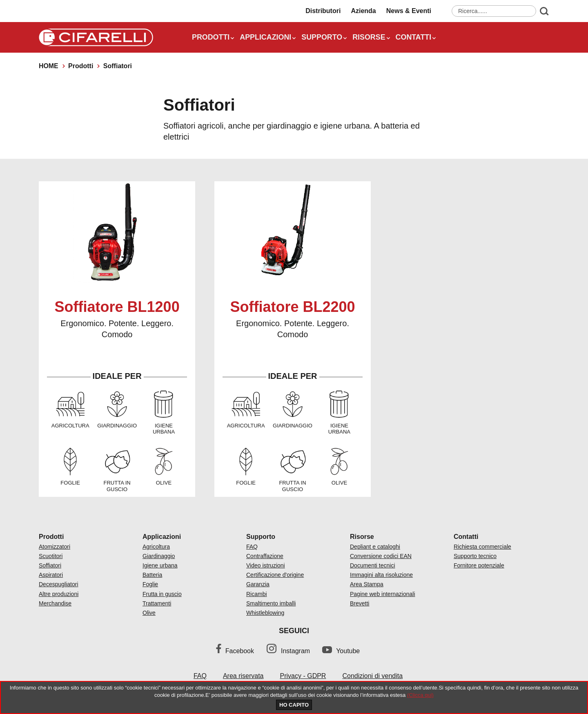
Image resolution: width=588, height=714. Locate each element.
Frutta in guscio (162, 594)
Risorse (370, 38)
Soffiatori (50, 565)
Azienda (363, 11)
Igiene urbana (160, 565)
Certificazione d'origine (275, 575)
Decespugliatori (59, 584)
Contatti (415, 38)
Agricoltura (156, 547)
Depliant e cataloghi (375, 547)
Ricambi (257, 594)
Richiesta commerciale (482, 547)
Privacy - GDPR (303, 676)
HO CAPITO (294, 705)
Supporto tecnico (475, 556)
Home (49, 66)
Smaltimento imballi (271, 603)
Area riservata (243, 676)
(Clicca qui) (420, 695)
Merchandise (55, 603)
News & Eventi (409, 11)
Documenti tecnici (373, 565)
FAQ (252, 547)
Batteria (152, 575)
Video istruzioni (266, 565)
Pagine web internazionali (383, 594)
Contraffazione (265, 556)
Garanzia (258, 584)
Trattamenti (157, 603)
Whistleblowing (265, 613)
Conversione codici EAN (381, 556)
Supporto (323, 38)
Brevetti (360, 603)
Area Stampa (367, 584)
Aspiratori (51, 575)
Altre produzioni (59, 594)
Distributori (323, 11)
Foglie (150, 584)
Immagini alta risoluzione (381, 575)
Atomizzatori (55, 547)
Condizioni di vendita (372, 676)
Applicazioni (266, 38)
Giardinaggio (159, 556)
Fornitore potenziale (479, 565)
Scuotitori (51, 556)
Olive (149, 613)
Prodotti (211, 38)
